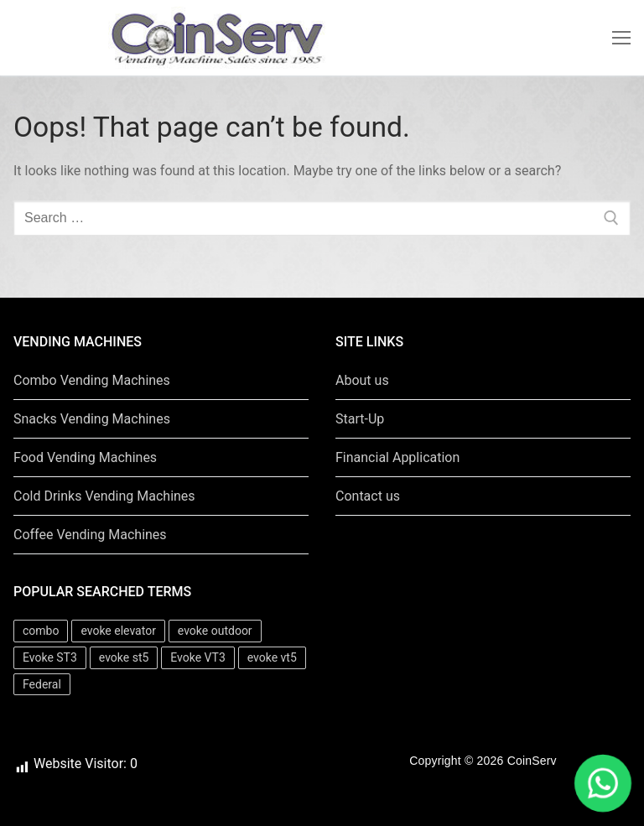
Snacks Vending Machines (92, 419)
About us (362, 380)
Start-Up (360, 419)
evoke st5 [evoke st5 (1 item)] (124, 657)
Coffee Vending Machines (90, 535)
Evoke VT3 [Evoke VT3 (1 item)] (197, 657)
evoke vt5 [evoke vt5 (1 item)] (272, 657)
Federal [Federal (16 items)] (42, 684)
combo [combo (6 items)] (41, 631)
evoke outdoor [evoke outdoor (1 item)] (215, 631)
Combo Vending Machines (92, 380)
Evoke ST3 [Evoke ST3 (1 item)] (50, 657)
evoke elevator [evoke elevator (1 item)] (118, 631)
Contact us (368, 496)
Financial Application (397, 457)
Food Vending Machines (85, 457)
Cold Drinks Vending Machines (104, 496)
